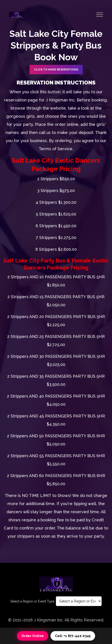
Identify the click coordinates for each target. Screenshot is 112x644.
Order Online (33, 636)
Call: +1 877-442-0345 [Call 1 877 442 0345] (73, 636)
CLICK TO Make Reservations (56, 70)
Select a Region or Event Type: (33, 601)
